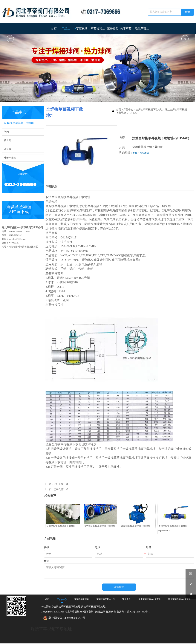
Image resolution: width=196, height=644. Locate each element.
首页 (119, 109)
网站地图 (3, 643)
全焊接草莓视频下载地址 (149, 109)
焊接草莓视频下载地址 (51, 627)
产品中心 (128, 109)
